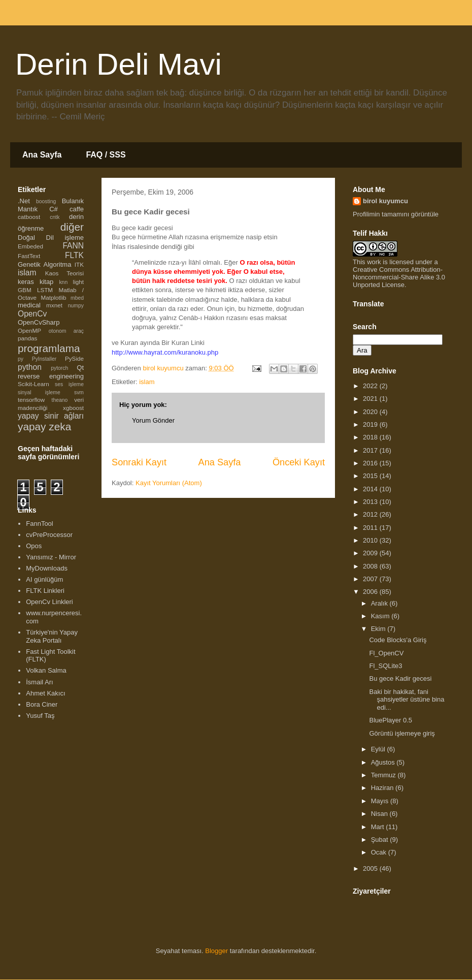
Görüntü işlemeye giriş (402, 733)
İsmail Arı (39, 682)
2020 (371, 412)
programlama (49, 348)
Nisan (380, 814)
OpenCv (32, 314)
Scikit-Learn (33, 384)
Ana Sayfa (42, 155)
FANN (73, 246)
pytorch (59, 368)
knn (63, 282)
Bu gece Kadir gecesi (400, 678)
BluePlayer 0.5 (391, 720)
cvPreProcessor (49, 535)
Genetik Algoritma (44, 264)
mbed (77, 298)
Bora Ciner (42, 704)
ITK (79, 264)
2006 (371, 592)
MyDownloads (47, 568)
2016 (371, 463)
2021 (371, 399)
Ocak (380, 852)
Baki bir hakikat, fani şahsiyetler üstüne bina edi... (407, 700)
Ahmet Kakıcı (45, 693)
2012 (371, 514)
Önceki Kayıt (299, 462)
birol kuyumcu (385, 201)
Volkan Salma (46, 670)
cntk (55, 217)
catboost (29, 217)
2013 (371, 502)
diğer (72, 227)
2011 (371, 528)
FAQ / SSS (106, 155)
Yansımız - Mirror (51, 557)
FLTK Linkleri (45, 591)
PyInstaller (44, 359)
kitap (46, 282)
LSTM (45, 290)
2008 (371, 566)
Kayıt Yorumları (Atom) (169, 483)
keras (26, 282)
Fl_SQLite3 (385, 666)
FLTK (74, 255)
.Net (24, 201)
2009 (371, 553)
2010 (371, 540)
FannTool (39, 524)
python (30, 367)
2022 (371, 386)
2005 (371, 868)
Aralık (380, 603)
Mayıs (381, 801)
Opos (34, 546)
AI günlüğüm (44, 579)
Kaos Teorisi (64, 273)
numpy (76, 306)
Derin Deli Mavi (119, 64)
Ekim (379, 629)
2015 (371, 476)
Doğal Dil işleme (51, 238)
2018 (371, 437)
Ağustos (384, 762)
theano (60, 400)
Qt (80, 368)
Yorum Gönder (153, 420)
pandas (27, 338)
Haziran (383, 788)
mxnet (54, 305)
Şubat (381, 840)
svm (79, 392)
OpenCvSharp (39, 322)
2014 (371, 489)
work (374, 262)
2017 (371, 450)
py (21, 359)
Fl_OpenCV (386, 653)
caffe (77, 209)
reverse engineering (51, 376)
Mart (379, 827)
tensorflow (31, 400)
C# (54, 209)
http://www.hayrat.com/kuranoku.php (165, 352)
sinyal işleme (39, 392)
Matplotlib (54, 297)
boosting (46, 201)
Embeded (30, 246)
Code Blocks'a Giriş (398, 640)
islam (147, 382)
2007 (371, 579)
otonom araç (66, 331)
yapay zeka (44, 426)
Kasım (381, 616)
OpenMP (29, 330)
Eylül (379, 749)
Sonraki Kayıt (139, 462)
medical (29, 305)
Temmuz (384, 775)
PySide (74, 358)
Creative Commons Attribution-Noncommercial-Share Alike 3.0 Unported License (399, 277)
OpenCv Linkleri (49, 602)
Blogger (216, 951)
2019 (371, 424)
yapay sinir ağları (51, 416)
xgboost (73, 408)
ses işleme (69, 384)
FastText (29, 256)
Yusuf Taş (40, 716)
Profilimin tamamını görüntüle (396, 214)
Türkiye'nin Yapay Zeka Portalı (52, 636)
